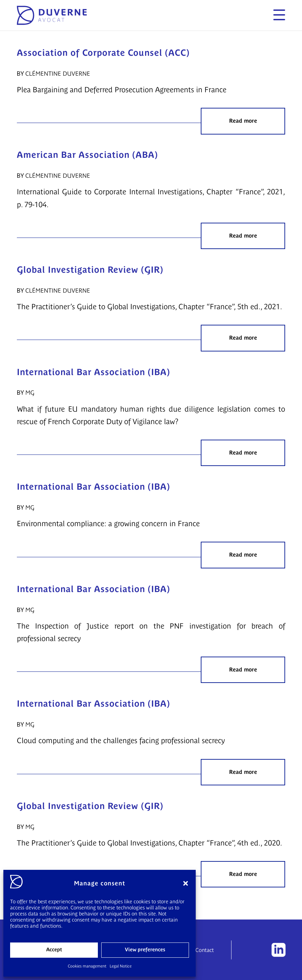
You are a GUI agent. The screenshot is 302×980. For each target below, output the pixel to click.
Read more (243, 121)
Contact (205, 950)
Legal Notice (121, 966)
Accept (54, 949)
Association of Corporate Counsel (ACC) (103, 53)
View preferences (145, 949)
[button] (186, 883)
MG (30, 393)
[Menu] (276, 15)
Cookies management (87, 966)
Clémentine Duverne (58, 74)
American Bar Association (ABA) (87, 155)
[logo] (52, 15)
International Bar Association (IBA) (93, 372)
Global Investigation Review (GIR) (90, 270)
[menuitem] (276, 15)
